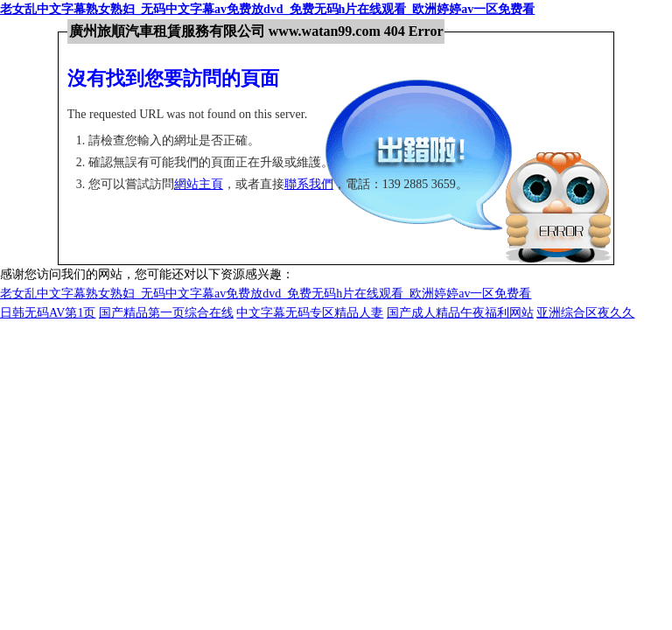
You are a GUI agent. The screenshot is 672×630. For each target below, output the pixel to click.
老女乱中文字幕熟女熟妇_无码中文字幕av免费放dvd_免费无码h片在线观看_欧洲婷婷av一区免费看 (267, 9)
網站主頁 (199, 184)
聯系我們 (309, 184)
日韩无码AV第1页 (48, 313)
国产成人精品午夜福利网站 (460, 313)
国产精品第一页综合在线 (166, 313)
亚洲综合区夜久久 (585, 313)
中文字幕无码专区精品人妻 (310, 313)
